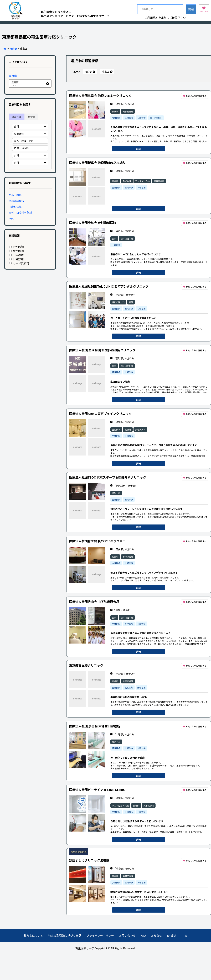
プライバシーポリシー (100, 935)
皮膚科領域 (15, 207)
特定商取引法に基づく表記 (65, 935)
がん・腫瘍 (15, 195)
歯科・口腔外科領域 (20, 213)
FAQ (143, 935)
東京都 (13, 49)
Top (4, 49)
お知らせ (157, 935)
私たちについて (33, 935)
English (172, 935)
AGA (11, 218)
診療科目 (17, 117)
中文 (184, 935)
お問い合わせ (127, 935)
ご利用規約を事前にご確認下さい (165, 18)
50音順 (31, 117)
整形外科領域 (16, 201)
